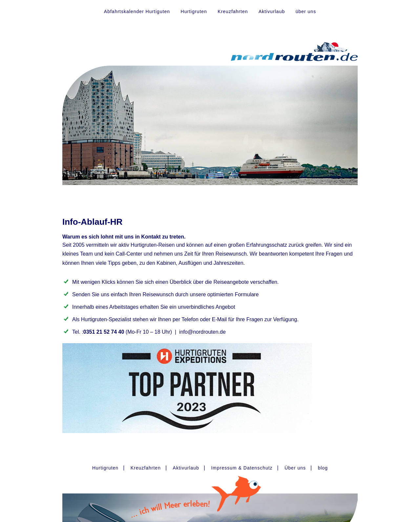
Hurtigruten (194, 11)
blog (323, 468)
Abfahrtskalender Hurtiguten (137, 11)
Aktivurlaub (272, 11)
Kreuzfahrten (233, 11)
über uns (306, 11)
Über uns (295, 468)
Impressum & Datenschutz (242, 468)
